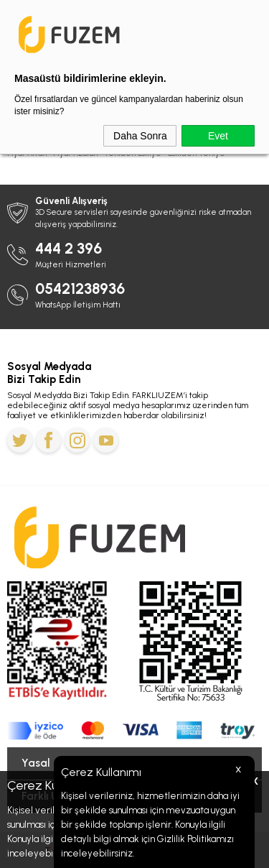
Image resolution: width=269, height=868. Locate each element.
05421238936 (80, 288)
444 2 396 (69, 248)
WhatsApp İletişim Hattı (78, 305)
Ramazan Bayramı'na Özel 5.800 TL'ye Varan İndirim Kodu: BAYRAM (135, 15)
